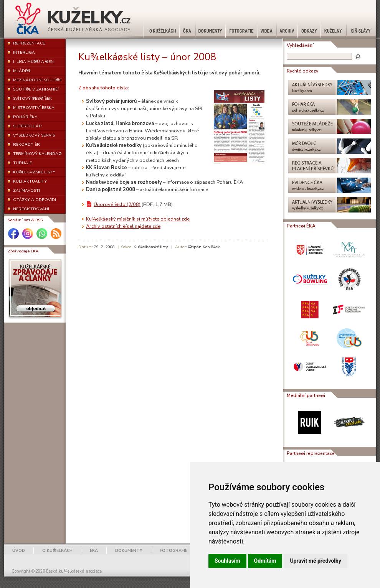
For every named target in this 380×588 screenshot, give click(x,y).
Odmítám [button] (265, 561)
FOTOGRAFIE (173, 551)
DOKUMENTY (129, 551)
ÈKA (94, 551)
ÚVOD (19, 551)
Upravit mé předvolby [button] (315, 561)
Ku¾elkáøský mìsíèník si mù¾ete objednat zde (138, 219)
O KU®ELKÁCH (57, 551)
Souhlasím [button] (227, 561)
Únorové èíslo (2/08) (117, 204)
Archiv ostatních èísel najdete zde (123, 226)
